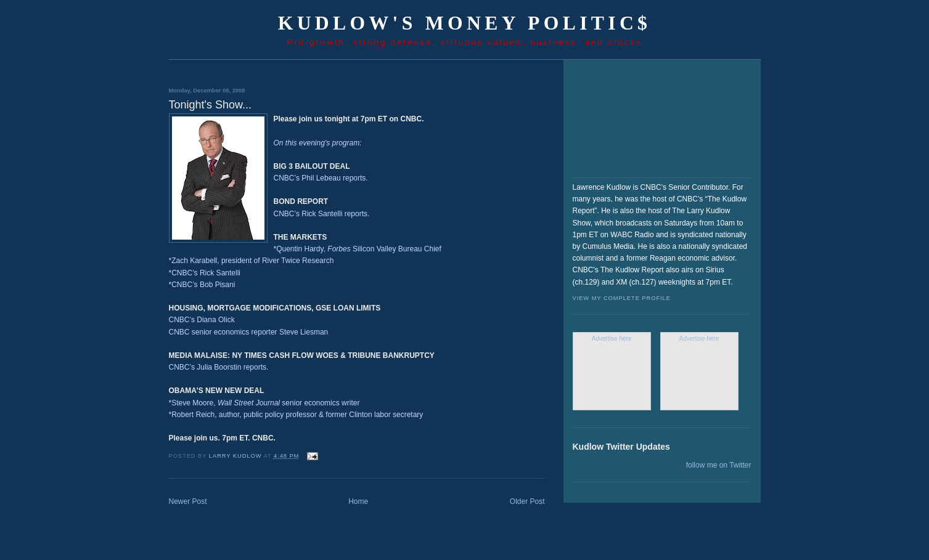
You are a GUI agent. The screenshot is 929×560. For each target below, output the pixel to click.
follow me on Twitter (719, 465)
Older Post (527, 501)
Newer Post (188, 501)
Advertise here (612, 339)
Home (358, 501)
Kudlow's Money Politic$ (465, 23)
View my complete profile (622, 298)
